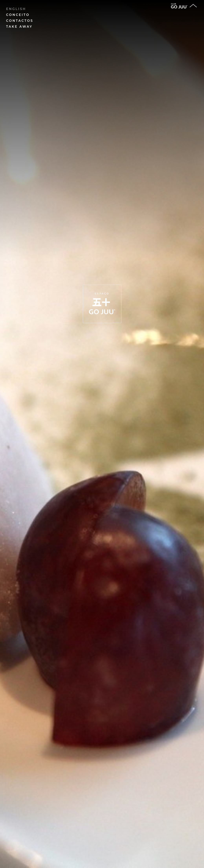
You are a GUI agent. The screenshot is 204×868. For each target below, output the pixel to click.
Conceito (18, 15)
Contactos (20, 21)
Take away (19, 27)
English (16, 9)
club (179, 6)
